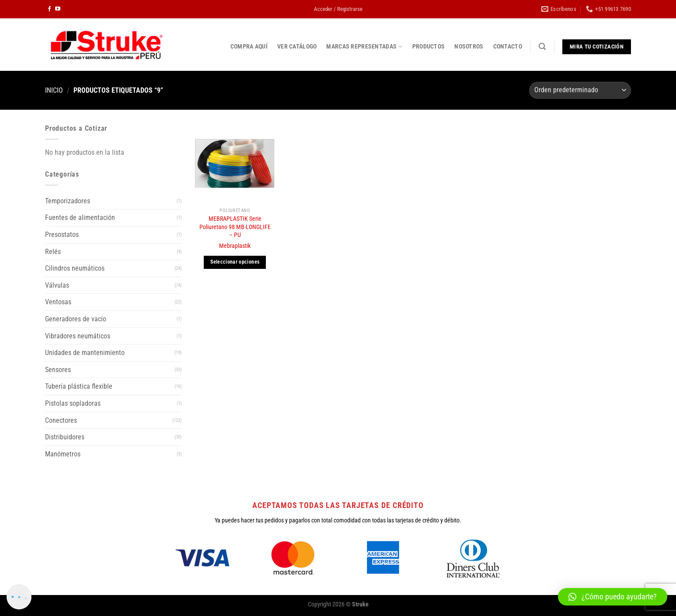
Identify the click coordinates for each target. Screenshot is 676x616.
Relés (53, 252)
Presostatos (62, 235)
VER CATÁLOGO (297, 47)
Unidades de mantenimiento (85, 353)
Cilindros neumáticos (75, 268)
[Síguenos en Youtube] (58, 9)
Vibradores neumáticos (78, 336)
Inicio (54, 90)
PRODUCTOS (429, 47)
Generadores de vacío (76, 319)
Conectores (61, 420)
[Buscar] (542, 47)
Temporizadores (68, 201)
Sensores (58, 370)
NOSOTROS (469, 47)
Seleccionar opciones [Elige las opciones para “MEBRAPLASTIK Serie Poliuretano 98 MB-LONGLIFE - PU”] (235, 262)
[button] (613, 597)
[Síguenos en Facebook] (49, 9)
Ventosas (58, 302)
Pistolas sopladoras (73, 403)
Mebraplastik (235, 246)
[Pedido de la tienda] (580, 90)
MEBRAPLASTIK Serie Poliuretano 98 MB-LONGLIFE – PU (235, 227)
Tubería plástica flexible (79, 386)
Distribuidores (65, 437)
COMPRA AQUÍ (249, 47)
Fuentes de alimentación (80, 218)
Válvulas (57, 285)
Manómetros (63, 454)
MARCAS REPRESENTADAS (364, 47)
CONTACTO (508, 47)
